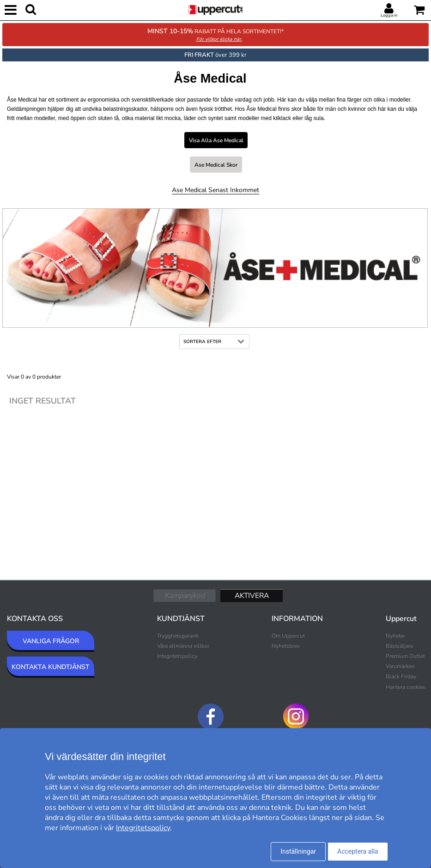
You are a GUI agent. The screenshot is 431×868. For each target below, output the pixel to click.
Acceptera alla (358, 851)
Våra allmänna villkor (183, 646)
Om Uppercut (288, 636)
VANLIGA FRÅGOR (51, 641)
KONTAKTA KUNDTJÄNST (51, 667)
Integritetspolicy (177, 656)
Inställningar (298, 851)
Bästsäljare (399, 646)
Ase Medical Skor (216, 165)
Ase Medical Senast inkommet (215, 190)
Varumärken (400, 666)
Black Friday (401, 676)
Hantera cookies (406, 687)
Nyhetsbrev (286, 646)
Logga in (389, 15)
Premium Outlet (405, 656)
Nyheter (395, 636)
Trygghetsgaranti (178, 636)
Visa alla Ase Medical (216, 140)
